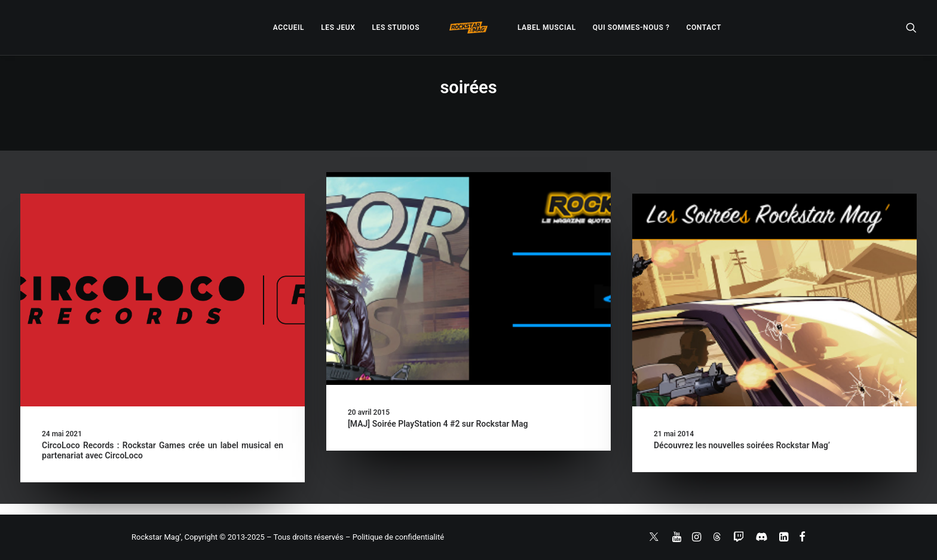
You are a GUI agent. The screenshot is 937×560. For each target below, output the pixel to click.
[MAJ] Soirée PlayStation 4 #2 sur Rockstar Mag (438, 424)
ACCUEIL (289, 27)
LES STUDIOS (396, 27)
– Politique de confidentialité (395, 537)
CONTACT (704, 27)
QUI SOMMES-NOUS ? (631, 27)
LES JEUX (338, 27)
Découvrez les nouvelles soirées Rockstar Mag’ (742, 445)
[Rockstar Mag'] (468, 27)
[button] (911, 27)
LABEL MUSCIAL (547, 27)
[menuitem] (289, 27)
